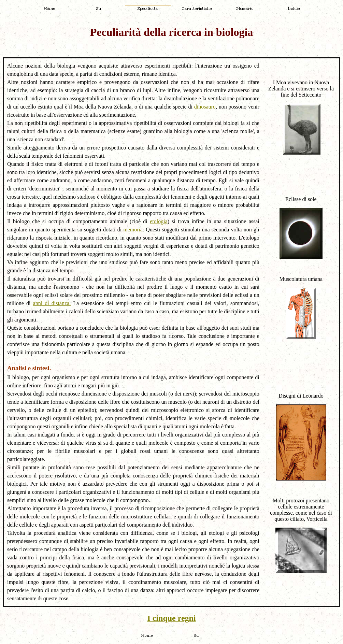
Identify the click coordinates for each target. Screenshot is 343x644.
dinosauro (205, 107)
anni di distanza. (52, 303)
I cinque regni (171, 618)
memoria (133, 230)
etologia (159, 221)
